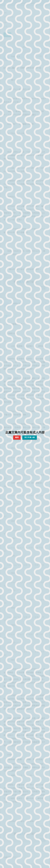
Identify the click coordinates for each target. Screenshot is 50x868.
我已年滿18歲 (30, 437)
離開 (17, 437)
